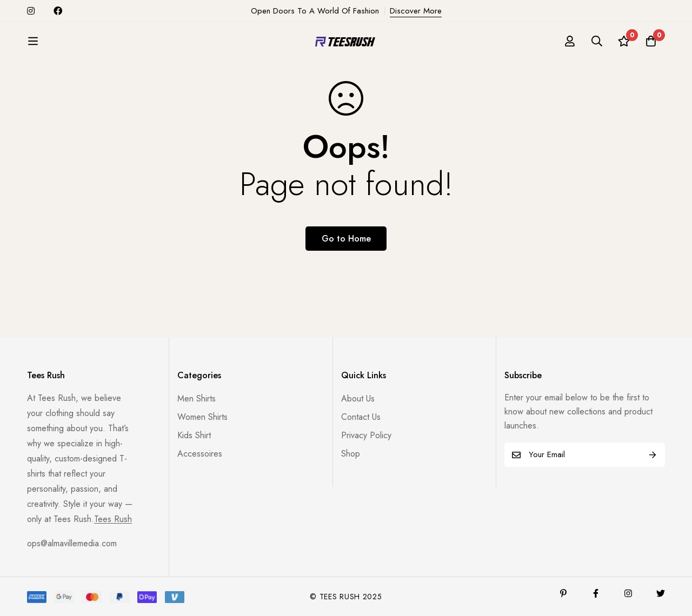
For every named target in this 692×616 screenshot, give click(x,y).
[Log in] (570, 41)
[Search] (597, 41)
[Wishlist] (624, 41)
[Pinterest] (563, 593)
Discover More (416, 11)
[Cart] (651, 41)
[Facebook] (596, 593)
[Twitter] (661, 593)
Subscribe (653, 455)
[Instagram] (628, 593)
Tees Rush (113, 519)
